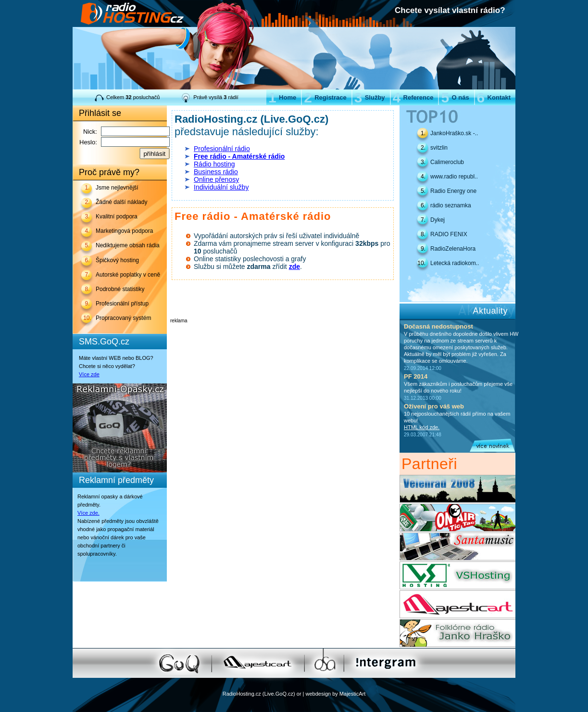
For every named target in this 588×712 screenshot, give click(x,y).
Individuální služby (221, 187)
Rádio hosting (214, 164)
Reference (413, 97)
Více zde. (88, 513)
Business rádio (216, 172)
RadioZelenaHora (453, 249)
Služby (370, 97)
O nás (455, 97)
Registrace (325, 97)
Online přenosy (216, 179)
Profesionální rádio (222, 149)
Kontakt (494, 97)
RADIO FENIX (449, 234)
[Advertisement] (283, 338)
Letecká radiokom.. (455, 263)
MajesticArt (352, 694)
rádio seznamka (451, 205)
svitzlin (439, 148)
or (299, 694)
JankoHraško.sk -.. (454, 133)
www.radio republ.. (454, 177)
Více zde (89, 374)
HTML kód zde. (422, 427)
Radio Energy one (453, 191)
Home (282, 97)
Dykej (438, 220)
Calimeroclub (447, 162)
